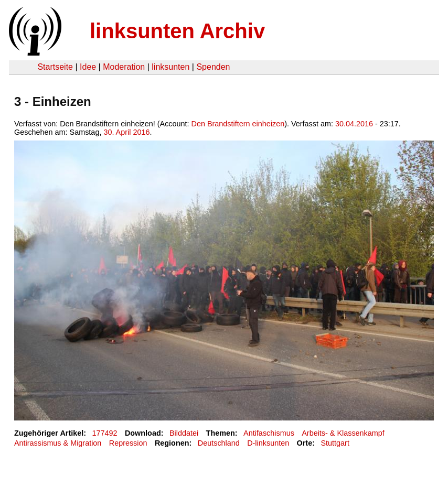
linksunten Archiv (177, 31)
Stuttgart (335, 443)
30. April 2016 (126, 132)
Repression (128, 443)
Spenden (213, 67)
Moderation (124, 67)
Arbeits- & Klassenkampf (343, 433)
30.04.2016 (354, 124)
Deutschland (219, 443)
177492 (105, 433)
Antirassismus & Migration (58, 443)
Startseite (55, 67)
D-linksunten (268, 443)
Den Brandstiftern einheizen (238, 124)
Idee (88, 67)
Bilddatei (184, 433)
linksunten (170, 67)
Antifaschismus (269, 433)
